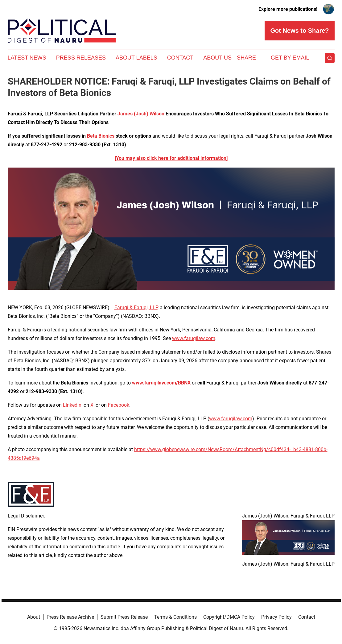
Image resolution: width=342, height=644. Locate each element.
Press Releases (81, 58)
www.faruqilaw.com (194, 338)
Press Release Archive (70, 617)
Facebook (119, 405)
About (34, 617)
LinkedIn (72, 405)
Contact (180, 58)
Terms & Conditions (175, 617)
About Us (217, 58)
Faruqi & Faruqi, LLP (136, 307)
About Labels (136, 58)
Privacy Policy (276, 617)
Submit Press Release (124, 617)
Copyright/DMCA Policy (229, 617)
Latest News (27, 58)
